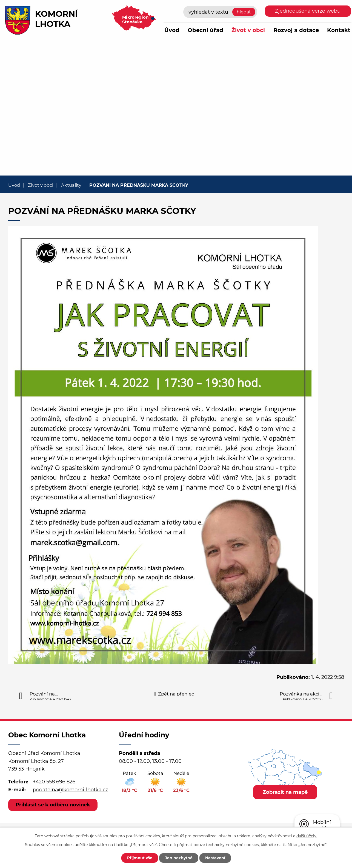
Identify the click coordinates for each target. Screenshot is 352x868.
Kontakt (339, 30)
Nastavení (215, 858)
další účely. (307, 836)
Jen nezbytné (179, 858)
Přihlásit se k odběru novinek (53, 805)
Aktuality (71, 185)
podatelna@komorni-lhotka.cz (70, 790)
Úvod (172, 30)
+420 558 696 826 (54, 782)
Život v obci (248, 30)
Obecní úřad (205, 30)
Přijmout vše (140, 858)
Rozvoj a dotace (296, 30)
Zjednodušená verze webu (308, 11)
